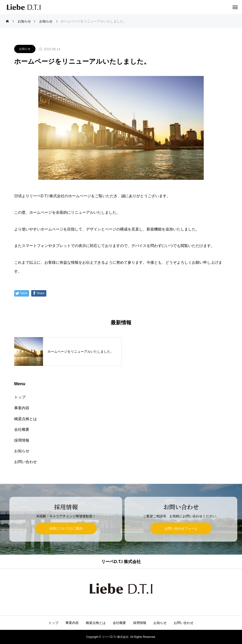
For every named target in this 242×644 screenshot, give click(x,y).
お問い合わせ (26, 462)
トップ (20, 397)
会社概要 (22, 429)
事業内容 (22, 408)
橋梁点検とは (26, 419)
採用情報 (22, 440)
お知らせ (25, 49)
